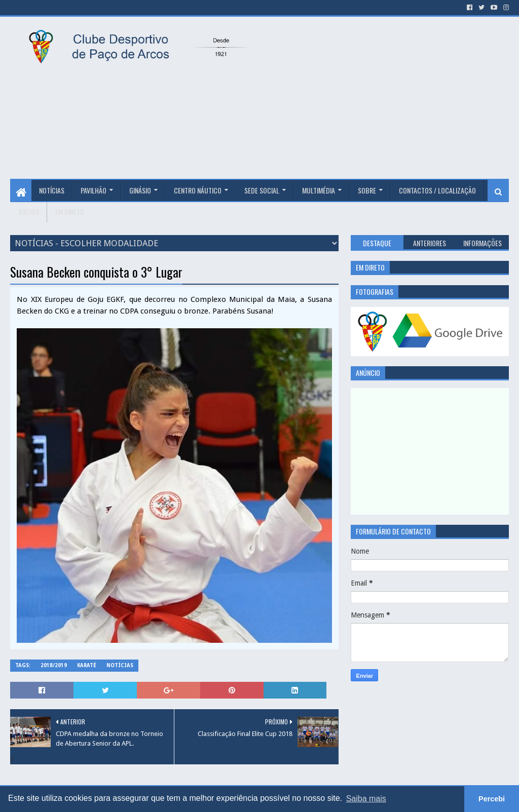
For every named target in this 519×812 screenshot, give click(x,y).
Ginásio (140, 190)
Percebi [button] (492, 799)
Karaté (87, 665)
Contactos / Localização (437, 190)
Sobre (367, 190)
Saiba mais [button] (366, 799)
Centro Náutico (198, 190)
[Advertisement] (389, 98)
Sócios (29, 211)
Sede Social (262, 190)
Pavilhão (94, 190)
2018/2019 (54, 665)
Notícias (52, 190)
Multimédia (319, 190)
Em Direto (70, 211)
